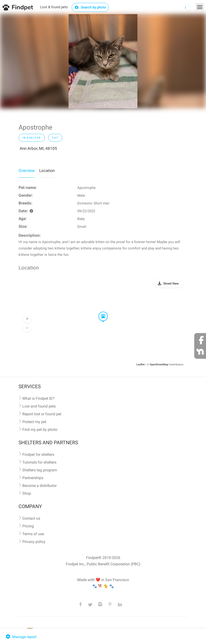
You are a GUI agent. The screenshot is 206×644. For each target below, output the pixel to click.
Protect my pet (34, 422)
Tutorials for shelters (39, 462)
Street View (171, 283)
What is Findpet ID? (38, 398)
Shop (27, 493)
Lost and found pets (39, 406)
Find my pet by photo (40, 430)
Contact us (31, 518)
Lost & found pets (54, 7)
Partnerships (33, 478)
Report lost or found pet (42, 414)
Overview (27, 171)
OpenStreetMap (159, 365)
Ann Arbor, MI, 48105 (38, 148)
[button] (100, 312)
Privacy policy (34, 542)
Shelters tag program (40, 470)
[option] (103, 61)
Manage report (21, 637)
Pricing (28, 526)
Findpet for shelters (38, 454)
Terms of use (33, 534)
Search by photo (90, 7)
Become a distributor (39, 486)
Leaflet (141, 365)
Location (47, 171)
